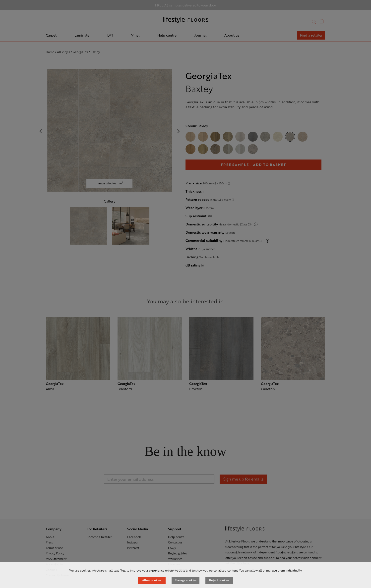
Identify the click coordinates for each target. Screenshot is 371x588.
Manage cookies (186, 580)
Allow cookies (152, 580)
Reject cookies (219, 580)
